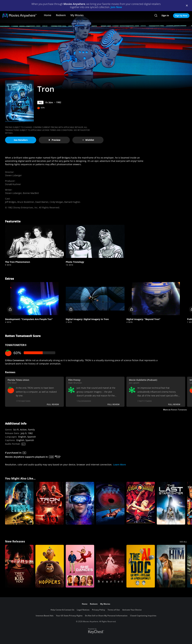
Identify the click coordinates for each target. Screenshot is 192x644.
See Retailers (21, 140)
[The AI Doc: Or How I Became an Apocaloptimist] (141, 566)
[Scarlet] (110, 566)
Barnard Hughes (72, 202)
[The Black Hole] (110, 503)
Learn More (120, 465)
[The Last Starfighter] (171, 503)
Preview (54, 140)
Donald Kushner (13, 184)
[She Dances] (80, 566)
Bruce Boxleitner (26, 202)
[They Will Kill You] (19, 566)
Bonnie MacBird (31, 193)
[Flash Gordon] (141, 503)
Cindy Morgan (56, 202)
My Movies (77, 15)
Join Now (116, 7)
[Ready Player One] (80, 503)
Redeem (61, 15)
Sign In (165, 15)
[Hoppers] (50, 566)
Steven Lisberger (13, 175)
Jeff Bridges (11, 202)
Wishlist (88, 140)
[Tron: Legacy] (19, 503)
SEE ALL (183, 542)
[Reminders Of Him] (171, 566)
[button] (34, 241)
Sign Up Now (181, 16)
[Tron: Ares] (50, 503)
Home (48, 15)
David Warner (42, 202)
